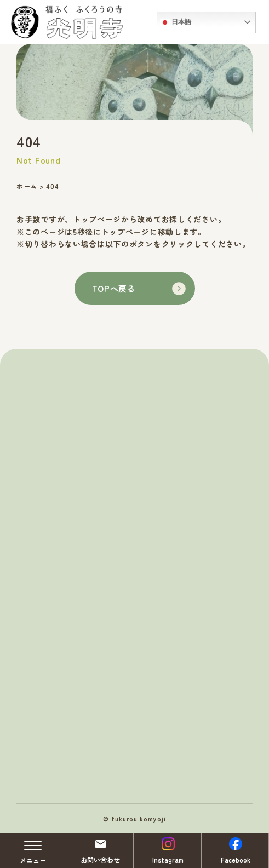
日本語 (176, 22)
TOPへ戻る (139, 289)
